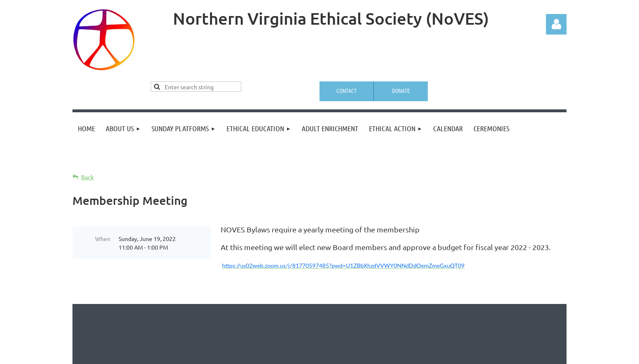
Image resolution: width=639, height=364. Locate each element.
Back (87, 177)
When (103, 239)
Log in (556, 24)
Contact (346, 90)
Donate (401, 90)
